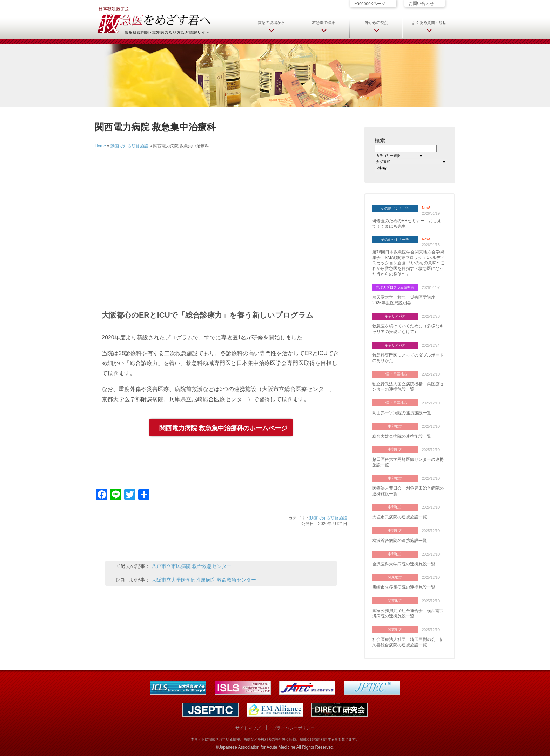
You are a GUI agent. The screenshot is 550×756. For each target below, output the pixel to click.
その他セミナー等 (395, 208)
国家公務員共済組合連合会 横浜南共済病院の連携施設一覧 (408, 614)
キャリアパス (395, 316)
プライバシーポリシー (294, 728)
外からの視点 (376, 22)
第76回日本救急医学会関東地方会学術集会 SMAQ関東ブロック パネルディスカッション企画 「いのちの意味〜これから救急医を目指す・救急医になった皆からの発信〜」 (408, 263)
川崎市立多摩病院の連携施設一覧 (404, 587)
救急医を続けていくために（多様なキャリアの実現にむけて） (408, 329)
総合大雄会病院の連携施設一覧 (402, 436)
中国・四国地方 (395, 374)
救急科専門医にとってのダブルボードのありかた (408, 358)
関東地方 (395, 577)
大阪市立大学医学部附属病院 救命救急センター (204, 580)
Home (100, 146)
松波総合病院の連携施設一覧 (400, 541)
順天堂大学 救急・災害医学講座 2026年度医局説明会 (406, 300)
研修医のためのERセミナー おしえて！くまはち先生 (407, 224)
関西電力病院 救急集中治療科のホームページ (223, 428)
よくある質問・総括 (429, 22)
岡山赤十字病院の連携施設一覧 (402, 413)
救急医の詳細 (324, 22)
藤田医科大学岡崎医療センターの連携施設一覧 (408, 462)
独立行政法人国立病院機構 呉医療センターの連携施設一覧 (408, 387)
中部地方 (395, 426)
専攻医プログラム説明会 (395, 287)
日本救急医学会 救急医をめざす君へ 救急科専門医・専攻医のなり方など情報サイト (153, 20)
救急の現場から (271, 22)
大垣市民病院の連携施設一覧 (400, 517)
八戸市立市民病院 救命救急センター (192, 566)
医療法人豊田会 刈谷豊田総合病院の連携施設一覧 (408, 491)
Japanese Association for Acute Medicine (257, 747)
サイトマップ (248, 728)
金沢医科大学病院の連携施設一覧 (404, 564)
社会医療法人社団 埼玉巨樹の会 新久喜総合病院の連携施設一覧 (408, 642)
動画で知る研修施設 (129, 146)
